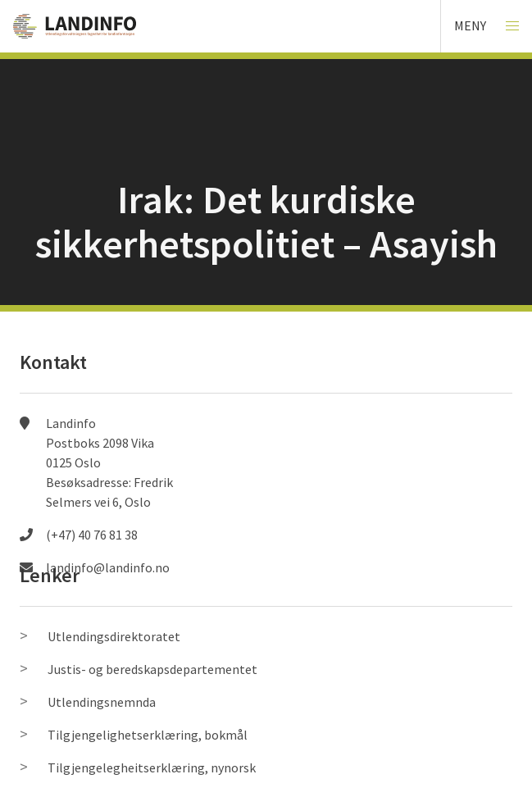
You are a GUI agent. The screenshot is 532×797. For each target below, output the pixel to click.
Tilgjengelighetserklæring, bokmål (148, 735)
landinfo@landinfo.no (108, 567)
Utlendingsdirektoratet (114, 636)
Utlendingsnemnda (102, 702)
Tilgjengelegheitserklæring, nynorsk (152, 767)
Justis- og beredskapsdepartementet (152, 669)
